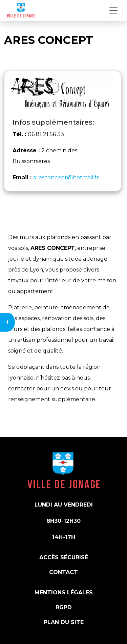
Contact (63, 572)
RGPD (64, 607)
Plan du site (64, 622)
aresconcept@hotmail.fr (66, 177)
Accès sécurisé (64, 557)
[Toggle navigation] (113, 10)
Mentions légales (64, 593)
